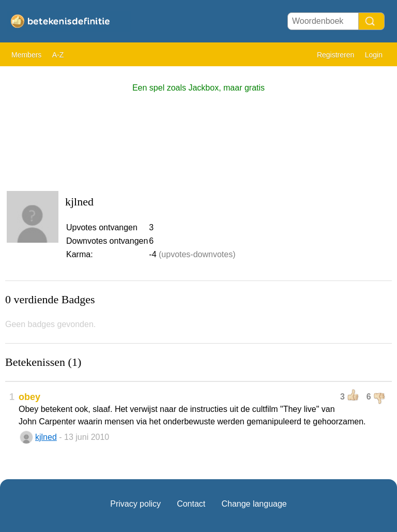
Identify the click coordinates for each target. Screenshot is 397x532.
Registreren (335, 55)
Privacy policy (135, 504)
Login (374, 55)
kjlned (46, 437)
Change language (254, 504)
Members (26, 55)
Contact (191, 504)
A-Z (58, 55)
